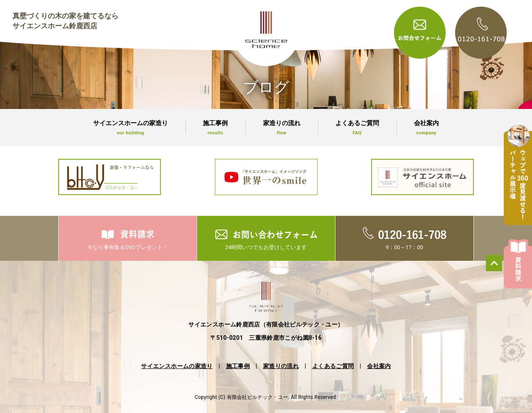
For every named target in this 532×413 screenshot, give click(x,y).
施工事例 (215, 128)
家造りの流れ (281, 128)
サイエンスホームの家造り (131, 128)
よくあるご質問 (357, 128)
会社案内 (426, 128)
